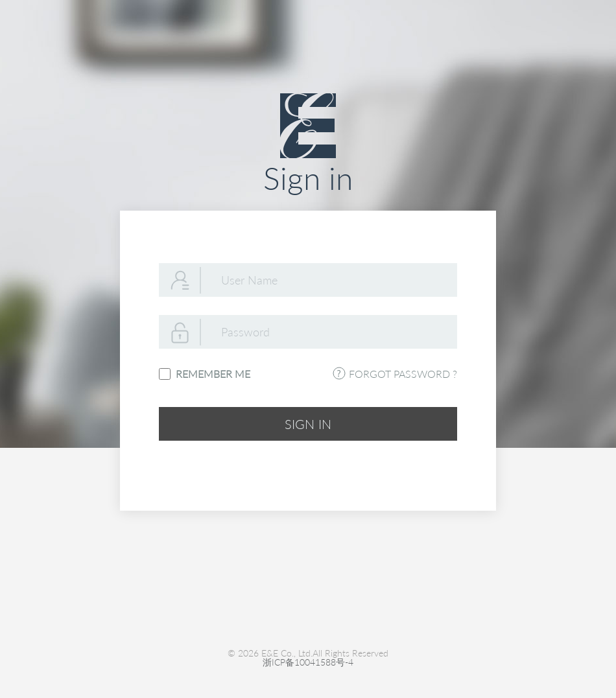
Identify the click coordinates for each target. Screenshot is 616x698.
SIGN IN (308, 424)
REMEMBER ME (210, 374)
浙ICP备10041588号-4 (308, 662)
